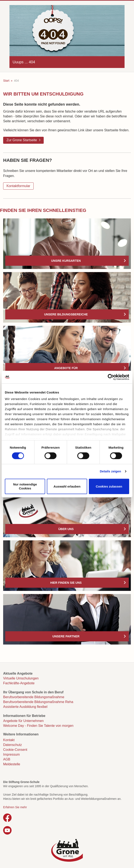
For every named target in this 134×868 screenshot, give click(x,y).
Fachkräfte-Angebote (19, 683)
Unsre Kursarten (66, 261)
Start (6, 81)
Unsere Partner (66, 636)
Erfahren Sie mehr (15, 807)
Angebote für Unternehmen (23, 721)
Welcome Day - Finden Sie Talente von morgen (38, 726)
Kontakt (9, 740)
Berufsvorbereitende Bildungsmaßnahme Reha (38, 702)
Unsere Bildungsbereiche (66, 314)
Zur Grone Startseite (22, 140)
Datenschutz (12, 745)
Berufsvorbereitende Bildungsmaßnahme (34, 697)
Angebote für (66, 368)
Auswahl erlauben (67, 486)
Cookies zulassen (109, 486)
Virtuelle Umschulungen (21, 678)
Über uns (66, 529)
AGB (7, 759)
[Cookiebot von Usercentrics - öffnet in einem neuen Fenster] (111, 377)
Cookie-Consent (15, 750)
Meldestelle (12, 764)
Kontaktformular (18, 186)
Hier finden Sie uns (66, 583)
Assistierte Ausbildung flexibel (25, 707)
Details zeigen (110, 471)
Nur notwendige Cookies (25, 486)
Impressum (11, 754)
